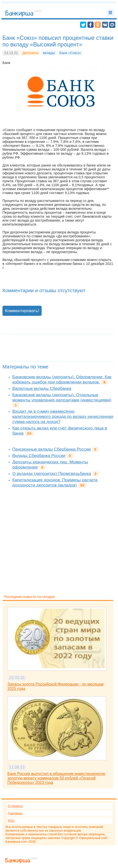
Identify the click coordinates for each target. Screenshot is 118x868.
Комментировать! (22, 311)
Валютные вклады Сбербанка (42, 388)
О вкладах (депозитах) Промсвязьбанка (52, 473)
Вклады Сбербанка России (39, 456)
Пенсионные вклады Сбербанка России (51, 449)
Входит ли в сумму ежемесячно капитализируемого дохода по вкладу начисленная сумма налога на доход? (63, 416)
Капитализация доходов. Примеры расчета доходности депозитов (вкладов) (55, 482)
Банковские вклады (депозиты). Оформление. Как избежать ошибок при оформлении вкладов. (62, 379)
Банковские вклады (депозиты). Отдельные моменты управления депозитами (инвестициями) (62, 397)
